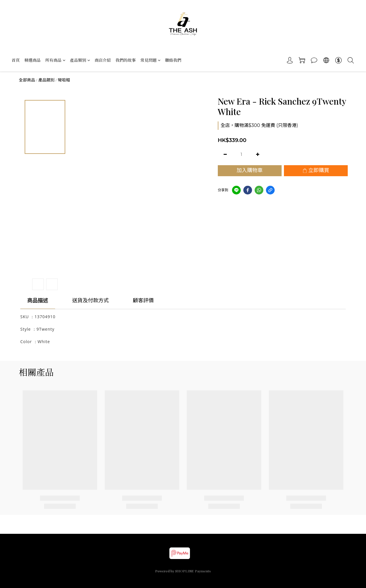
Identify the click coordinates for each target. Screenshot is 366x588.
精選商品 (32, 60)
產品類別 (80, 60)
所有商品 (55, 60)
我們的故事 (126, 60)
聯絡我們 (173, 60)
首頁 (16, 60)
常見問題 (150, 60)
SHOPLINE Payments (193, 571)
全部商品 (27, 80)
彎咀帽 (64, 80)
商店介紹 (103, 60)
